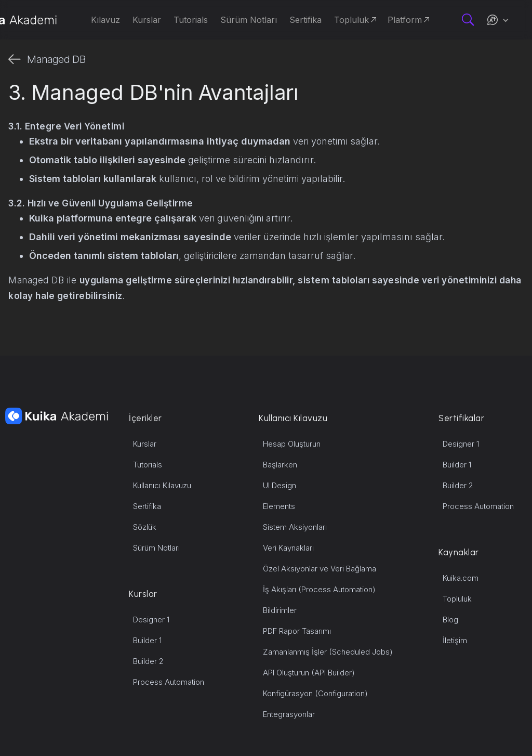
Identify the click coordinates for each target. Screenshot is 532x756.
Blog (450, 620)
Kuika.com (461, 578)
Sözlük (145, 527)
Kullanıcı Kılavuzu (162, 485)
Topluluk (457, 599)
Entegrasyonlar (289, 714)
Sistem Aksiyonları (295, 527)
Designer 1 (151, 620)
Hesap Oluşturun (292, 444)
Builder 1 (147, 640)
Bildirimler (280, 610)
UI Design (280, 485)
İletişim (455, 640)
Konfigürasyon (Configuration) (315, 693)
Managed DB (56, 59)
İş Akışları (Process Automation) (319, 589)
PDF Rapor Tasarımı (297, 631)
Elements (279, 506)
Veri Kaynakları (288, 548)
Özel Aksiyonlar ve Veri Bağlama (320, 569)
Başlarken (280, 465)
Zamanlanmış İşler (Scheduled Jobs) (328, 652)
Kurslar (145, 444)
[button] (498, 20)
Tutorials (148, 465)
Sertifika (147, 506)
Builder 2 (148, 661)
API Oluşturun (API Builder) (309, 673)
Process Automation (169, 682)
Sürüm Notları (156, 548)
